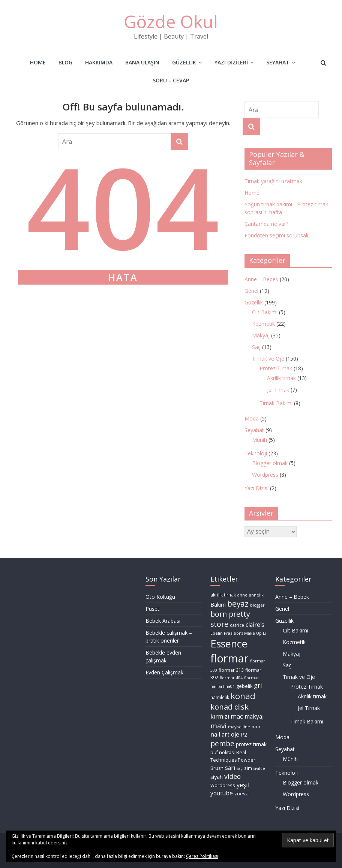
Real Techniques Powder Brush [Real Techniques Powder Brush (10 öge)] (233, 760)
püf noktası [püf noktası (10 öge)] (223, 752)
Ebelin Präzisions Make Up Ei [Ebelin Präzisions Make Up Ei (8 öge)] (238, 633)
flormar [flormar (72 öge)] (229, 658)
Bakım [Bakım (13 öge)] (218, 604)
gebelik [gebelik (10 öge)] (244, 686)
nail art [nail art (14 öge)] (220, 735)
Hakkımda (99, 62)
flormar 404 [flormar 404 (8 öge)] (231, 678)
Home (38, 62)
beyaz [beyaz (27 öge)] (238, 604)
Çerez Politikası (202, 856)
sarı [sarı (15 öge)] (230, 768)
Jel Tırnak (278, 390)
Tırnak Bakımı (276, 403)
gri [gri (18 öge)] (258, 685)
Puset (152, 609)
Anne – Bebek (261, 279)
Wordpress (265, 475)
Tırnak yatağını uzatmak (273, 181)
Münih (259, 440)
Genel (251, 291)
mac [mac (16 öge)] (237, 716)
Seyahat (278, 62)
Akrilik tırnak (281, 378)
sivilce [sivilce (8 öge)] (259, 768)
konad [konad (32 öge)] (243, 696)
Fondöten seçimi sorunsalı (276, 235)
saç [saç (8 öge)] (240, 768)
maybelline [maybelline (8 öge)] (239, 727)
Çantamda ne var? (266, 224)
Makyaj (261, 335)
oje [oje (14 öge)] (235, 735)
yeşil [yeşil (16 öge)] (243, 785)
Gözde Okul (171, 21)
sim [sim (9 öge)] (248, 768)
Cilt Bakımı (265, 312)
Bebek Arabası (163, 621)
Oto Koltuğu (160, 597)
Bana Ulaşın (142, 62)
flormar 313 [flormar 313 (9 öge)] (231, 670)
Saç (256, 347)
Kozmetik (263, 324)
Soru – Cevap (171, 80)
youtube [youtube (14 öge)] (222, 793)
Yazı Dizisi (256, 488)
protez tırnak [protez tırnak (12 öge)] (251, 744)
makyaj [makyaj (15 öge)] (254, 716)
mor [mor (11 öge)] (256, 726)
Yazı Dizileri (231, 62)
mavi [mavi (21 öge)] (218, 726)
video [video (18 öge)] (232, 776)
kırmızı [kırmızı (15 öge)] (220, 716)
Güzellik (184, 62)
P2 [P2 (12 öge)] (244, 735)
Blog (65, 62)
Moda (252, 418)
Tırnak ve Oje (268, 359)
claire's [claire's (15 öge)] (255, 625)
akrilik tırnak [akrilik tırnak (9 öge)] (223, 595)
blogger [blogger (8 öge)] (257, 605)
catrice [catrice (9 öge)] (237, 625)
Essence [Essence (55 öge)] (229, 644)
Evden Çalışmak (164, 672)
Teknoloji (256, 453)
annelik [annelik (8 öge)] (256, 595)
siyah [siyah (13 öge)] (217, 777)
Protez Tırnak (276, 368)
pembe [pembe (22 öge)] (222, 744)
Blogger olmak (270, 463)
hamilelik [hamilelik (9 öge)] (220, 697)
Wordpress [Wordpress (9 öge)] (223, 785)
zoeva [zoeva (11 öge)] (241, 793)
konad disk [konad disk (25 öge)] (229, 707)
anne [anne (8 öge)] (242, 595)
